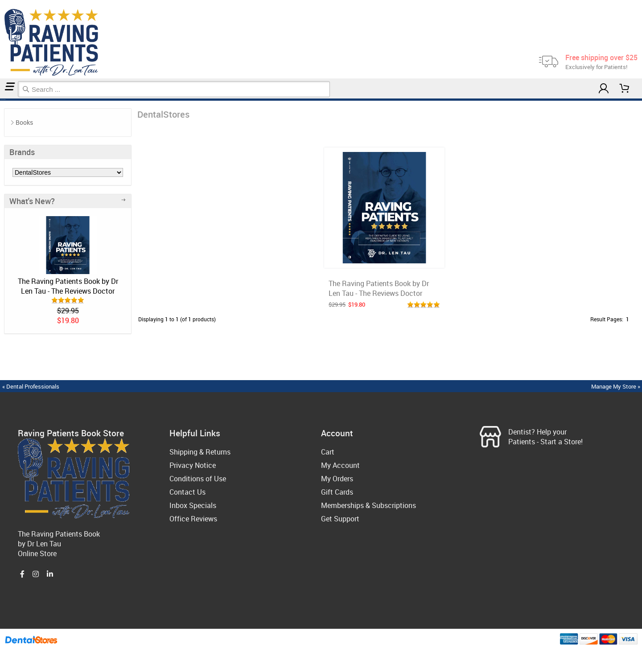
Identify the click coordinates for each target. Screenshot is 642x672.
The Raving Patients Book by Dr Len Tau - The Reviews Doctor (68, 286)
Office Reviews (193, 519)
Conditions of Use (198, 479)
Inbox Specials (193, 505)
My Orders (337, 479)
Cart (328, 452)
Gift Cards (337, 492)
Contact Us (187, 492)
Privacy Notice (193, 465)
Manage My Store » (616, 386)
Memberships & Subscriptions (368, 505)
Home (1, 100)
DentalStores (4, 100)
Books (24, 122)
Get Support (340, 519)
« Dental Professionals (31, 386)
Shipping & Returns (200, 452)
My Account (340, 465)
